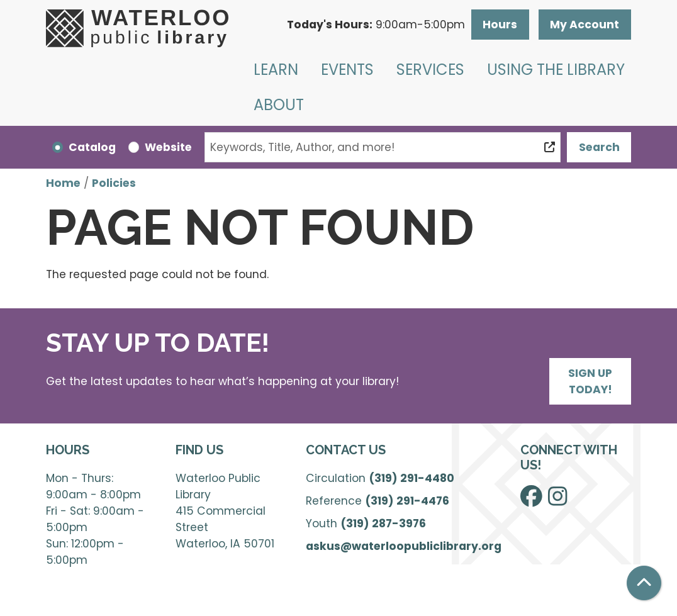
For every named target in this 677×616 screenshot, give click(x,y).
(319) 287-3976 (383, 524)
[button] (376, 25)
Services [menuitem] (430, 70)
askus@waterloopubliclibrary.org (404, 546)
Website (168, 147)
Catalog (92, 147)
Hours (500, 25)
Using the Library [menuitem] (556, 70)
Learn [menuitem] (276, 70)
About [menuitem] (279, 105)
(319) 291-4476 (407, 501)
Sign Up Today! (590, 381)
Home (63, 183)
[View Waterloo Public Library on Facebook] (531, 500)
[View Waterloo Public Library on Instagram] (557, 500)
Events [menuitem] (347, 70)
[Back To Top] (644, 583)
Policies (114, 183)
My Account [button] (585, 25)
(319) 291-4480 (411, 478)
